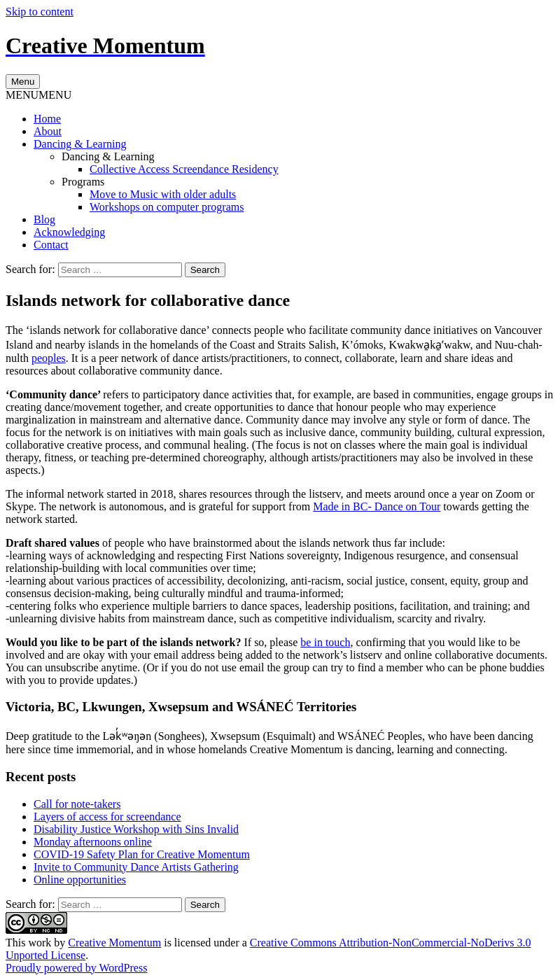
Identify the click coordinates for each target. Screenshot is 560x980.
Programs (83, 182)
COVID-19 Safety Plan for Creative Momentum (142, 854)
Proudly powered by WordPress (76, 968)
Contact (51, 245)
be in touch (325, 642)
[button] (38, 95)
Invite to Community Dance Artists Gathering (136, 867)
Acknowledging (69, 232)
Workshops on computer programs (167, 207)
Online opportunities (80, 880)
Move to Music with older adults (163, 194)
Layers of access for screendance (107, 817)
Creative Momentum (114, 943)
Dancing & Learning (80, 144)
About (48, 131)
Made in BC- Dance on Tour (377, 506)
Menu (23, 82)
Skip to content (40, 12)
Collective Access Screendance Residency (184, 169)
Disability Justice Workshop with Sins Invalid (136, 829)
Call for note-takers (77, 804)
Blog (44, 219)
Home (47, 119)
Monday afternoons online (93, 842)
